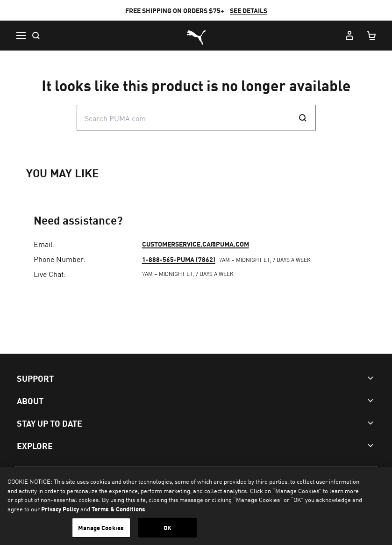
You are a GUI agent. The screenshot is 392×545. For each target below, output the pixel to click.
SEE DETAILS (249, 10)
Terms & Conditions (118, 509)
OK (167, 527)
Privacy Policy (60, 509)
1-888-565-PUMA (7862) (179, 259)
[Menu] (21, 36)
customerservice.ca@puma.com (196, 244)
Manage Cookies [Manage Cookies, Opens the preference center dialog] (101, 527)
